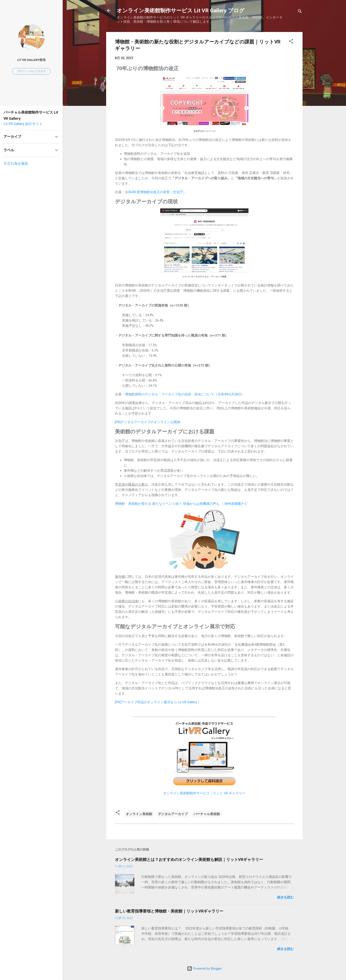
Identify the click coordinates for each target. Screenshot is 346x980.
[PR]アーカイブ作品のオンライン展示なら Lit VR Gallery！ (158, 702)
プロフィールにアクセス (31, 71)
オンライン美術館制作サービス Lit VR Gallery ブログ (181, 11)
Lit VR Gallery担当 (31, 60)
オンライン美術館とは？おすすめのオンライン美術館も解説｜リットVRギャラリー (189, 859)
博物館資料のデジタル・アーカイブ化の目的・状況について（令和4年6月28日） (185, 394)
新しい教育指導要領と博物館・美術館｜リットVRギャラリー (169, 911)
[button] (291, 42)
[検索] (300, 12)
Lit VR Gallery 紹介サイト (23, 124)
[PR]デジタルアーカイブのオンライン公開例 (148, 422)
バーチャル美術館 (207, 814)
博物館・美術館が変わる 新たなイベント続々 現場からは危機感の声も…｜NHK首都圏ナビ (181, 504)
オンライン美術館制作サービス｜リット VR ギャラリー (204, 793)
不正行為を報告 (16, 164)
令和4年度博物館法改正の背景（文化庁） (156, 192)
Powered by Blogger (204, 969)
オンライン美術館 (139, 814)
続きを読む (285, 897)
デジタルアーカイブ (173, 814)
